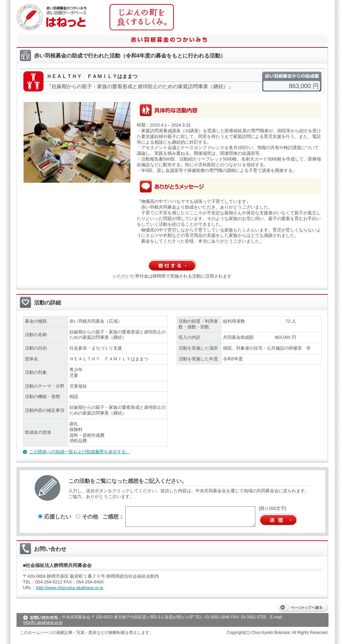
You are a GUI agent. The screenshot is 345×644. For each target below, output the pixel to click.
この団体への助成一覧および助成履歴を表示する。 (80, 452)
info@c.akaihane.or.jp (43, 622)
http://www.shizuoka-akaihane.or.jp (70, 588)
